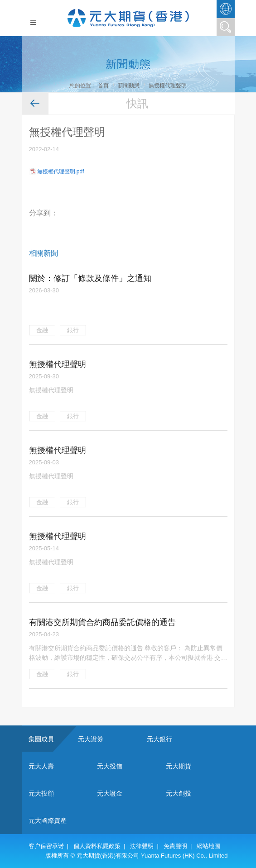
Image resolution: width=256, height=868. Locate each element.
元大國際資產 (48, 820)
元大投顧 (41, 793)
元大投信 (110, 766)
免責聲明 (175, 846)
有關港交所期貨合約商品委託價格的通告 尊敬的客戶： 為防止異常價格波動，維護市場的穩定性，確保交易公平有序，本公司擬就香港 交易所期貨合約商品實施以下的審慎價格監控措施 (128, 653)
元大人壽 (41, 766)
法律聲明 (142, 846)
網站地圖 (208, 846)
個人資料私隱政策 (97, 846)
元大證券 (91, 739)
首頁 (103, 86)
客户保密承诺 (46, 846)
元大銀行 (159, 739)
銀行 (73, 330)
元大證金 (110, 793)
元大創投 (179, 793)
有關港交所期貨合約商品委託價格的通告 (102, 622)
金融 (42, 330)
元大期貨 (179, 766)
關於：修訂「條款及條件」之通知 (90, 278)
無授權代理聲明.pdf (61, 172)
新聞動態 (129, 86)
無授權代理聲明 (168, 86)
